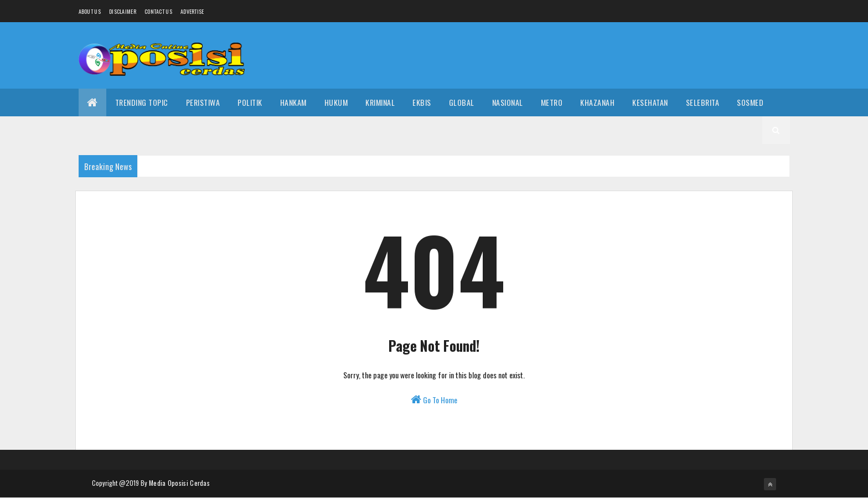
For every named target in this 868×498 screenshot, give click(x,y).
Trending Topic (142, 102)
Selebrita (703, 102)
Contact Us (158, 11)
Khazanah (597, 102)
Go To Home (434, 400)
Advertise (192, 11)
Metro (552, 102)
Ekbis (422, 102)
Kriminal (380, 102)
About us (90, 11)
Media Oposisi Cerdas (179, 483)
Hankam (293, 102)
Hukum (336, 102)
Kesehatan (650, 102)
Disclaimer (123, 11)
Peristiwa (203, 102)
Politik (250, 102)
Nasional (508, 102)
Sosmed (750, 102)
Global (462, 102)
